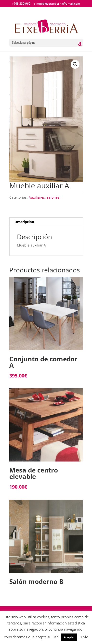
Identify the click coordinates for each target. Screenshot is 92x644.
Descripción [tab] (24, 222)
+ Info (83, 637)
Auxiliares (37, 197)
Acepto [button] (69, 637)
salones (53, 197)
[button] (75, 64)
